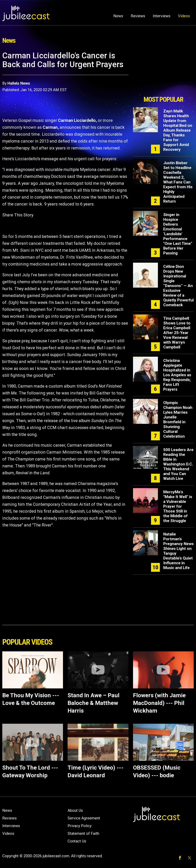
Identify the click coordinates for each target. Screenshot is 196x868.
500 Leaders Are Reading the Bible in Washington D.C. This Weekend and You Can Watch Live (178, 464)
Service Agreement (84, 818)
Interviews (162, 16)
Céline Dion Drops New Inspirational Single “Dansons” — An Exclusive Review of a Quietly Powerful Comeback (178, 286)
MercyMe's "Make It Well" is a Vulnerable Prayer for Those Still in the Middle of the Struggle (178, 506)
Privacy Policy (80, 826)
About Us (75, 810)
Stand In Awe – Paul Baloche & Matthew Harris (94, 703)
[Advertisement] (163, 72)
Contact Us (77, 841)
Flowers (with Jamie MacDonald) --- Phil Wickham (159, 703)
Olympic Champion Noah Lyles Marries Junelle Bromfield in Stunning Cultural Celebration (178, 420)
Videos (184, 16)
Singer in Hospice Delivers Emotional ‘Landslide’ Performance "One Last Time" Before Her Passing (178, 234)
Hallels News (19, 83)
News (118, 16)
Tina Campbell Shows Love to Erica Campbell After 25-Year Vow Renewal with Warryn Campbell (177, 333)
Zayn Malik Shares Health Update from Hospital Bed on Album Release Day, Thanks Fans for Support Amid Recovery (178, 130)
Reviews (138, 16)
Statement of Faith (83, 833)
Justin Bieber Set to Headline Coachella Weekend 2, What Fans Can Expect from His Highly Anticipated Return (178, 182)
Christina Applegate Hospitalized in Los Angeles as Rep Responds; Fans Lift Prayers (177, 375)
